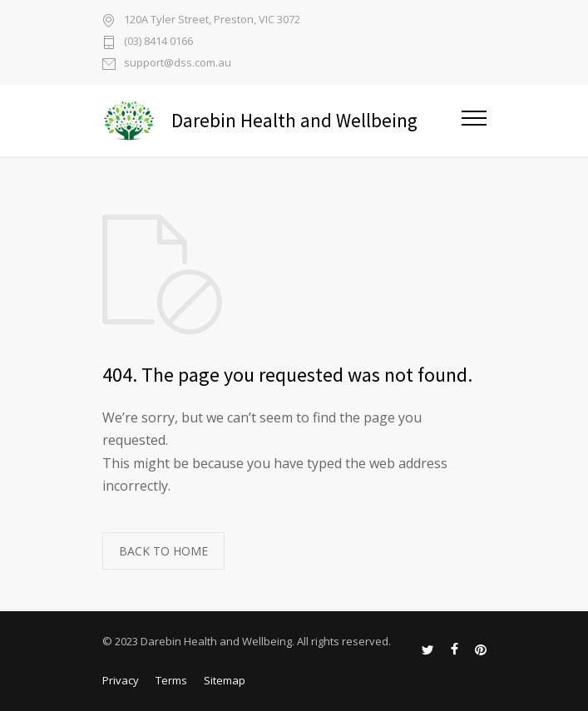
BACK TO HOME (163, 551)
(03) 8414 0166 (158, 42)
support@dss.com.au (178, 64)
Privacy (121, 680)
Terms (171, 680)
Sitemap (225, 680)
